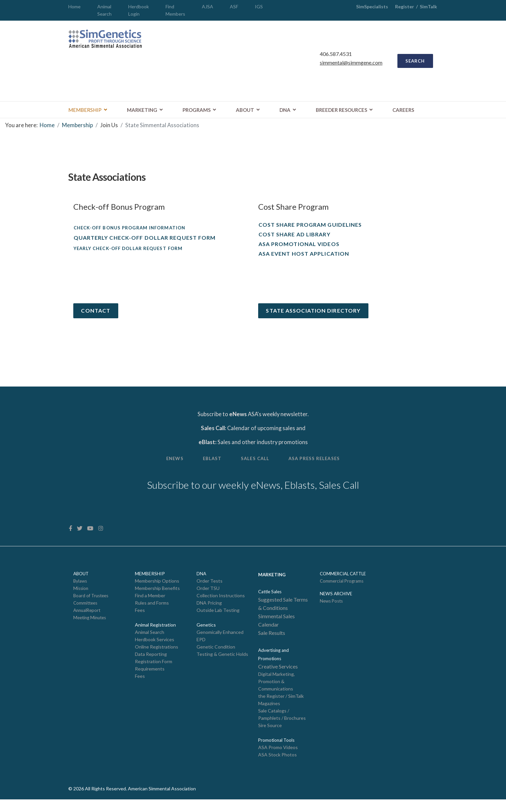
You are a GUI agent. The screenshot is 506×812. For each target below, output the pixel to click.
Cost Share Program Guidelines (310, 228)
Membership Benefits (157, 597)
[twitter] (80, 537)
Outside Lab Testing (218, 620)
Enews (171, 466)
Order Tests (210, 590)
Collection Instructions (221, 605)
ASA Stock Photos (277, 767)
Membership (85, 112)
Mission (81, 598)
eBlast (210, 466)
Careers (403, 112)
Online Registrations (157, 657)
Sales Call (255, 466)
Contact (97, 315)
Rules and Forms (152, 612)
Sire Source (270, 737)
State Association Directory (314, 315)
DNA (285, 112)
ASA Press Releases (318, 466)
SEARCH (414, 62)
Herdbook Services (155, 650)
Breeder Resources (341, 112)
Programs (197, 112)
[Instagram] (101, 537)
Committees (85, 613)
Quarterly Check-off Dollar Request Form (145, 241)
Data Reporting (151, 664)
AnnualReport (87, 620)
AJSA (208, 6)
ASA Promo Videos (278, 759)
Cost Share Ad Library (294, 238)
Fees (140, 620)
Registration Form (154, 672)
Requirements (150, 679)
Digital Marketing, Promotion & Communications (276, 692)
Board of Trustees (91, 605)
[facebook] (71, 537)
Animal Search (150, 642)
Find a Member (150, 605)
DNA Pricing (209, 612)
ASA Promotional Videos (299, 247)
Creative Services (278, 677)
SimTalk (429, 6)
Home (74, 6)
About (245, 112)
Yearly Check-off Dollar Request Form (132, 252)
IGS (259, 6)
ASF (234, 6)
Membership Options (157, 590)
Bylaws (80, 590)
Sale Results (272, 643)
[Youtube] (91, 537)
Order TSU (208, 597)
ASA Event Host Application (304, 257)
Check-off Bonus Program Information (133, 231)
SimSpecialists (372, 6)
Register (405, 6)
